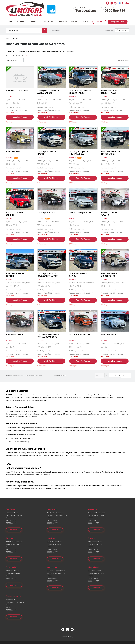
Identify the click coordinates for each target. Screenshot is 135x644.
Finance (34, 22)
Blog (85, 22)
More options (54, 30)
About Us (63, 22)
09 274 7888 (11, 520)
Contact (75, 22)
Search (99, 22)
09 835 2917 (93, 520)
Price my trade (48, 22)
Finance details (11, 112)
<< (99, 375)
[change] (27, 55)
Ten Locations (86, 11)
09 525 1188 (11, 548)
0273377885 (52, 575)
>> (129, 375)
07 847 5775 (93, 548)
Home (10, 22)
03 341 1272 (11, 602)
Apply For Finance (20, 117)
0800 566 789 (115, 11)
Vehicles (21, 22)
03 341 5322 (93, 575)
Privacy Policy (68, 630)
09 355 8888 (52, 520)
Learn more (14, 528)
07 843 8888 (52, 548)
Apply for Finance (118, 22)
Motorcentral (83, 639)
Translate (124, 3)
